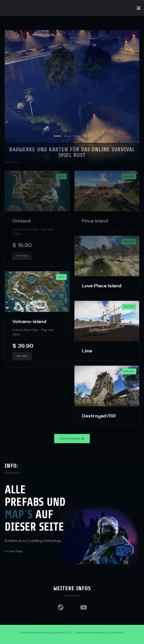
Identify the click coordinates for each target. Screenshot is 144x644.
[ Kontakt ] (117, 633)
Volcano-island (29, 321)
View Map (22, 256)
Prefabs (129, 307)
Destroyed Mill (99, 416)
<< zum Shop (14, 551)
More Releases (72, 439)
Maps (61, 277)
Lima (87, 351)
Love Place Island (102, 286)
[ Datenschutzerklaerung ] (92, 633)
